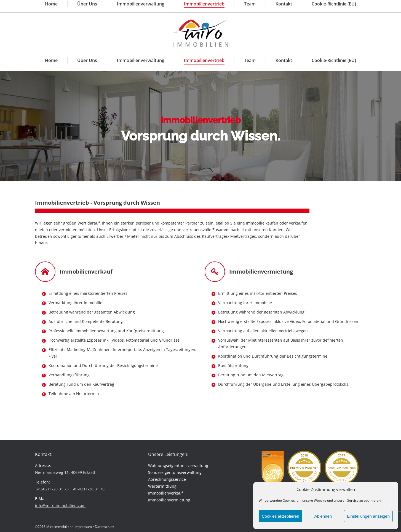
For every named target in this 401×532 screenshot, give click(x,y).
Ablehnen (323, 516)
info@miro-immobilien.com (157, 5)
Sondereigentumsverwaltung (175, 472)
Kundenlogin (353, 5)
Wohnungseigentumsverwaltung (178, 465)
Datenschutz (105, 527)
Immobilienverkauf (165, 493)
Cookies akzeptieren (280, 516)
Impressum (83, 527)
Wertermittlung (162, 486)
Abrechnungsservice (167, 479)
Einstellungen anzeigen (368, 516)
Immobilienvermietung (169, 500)
